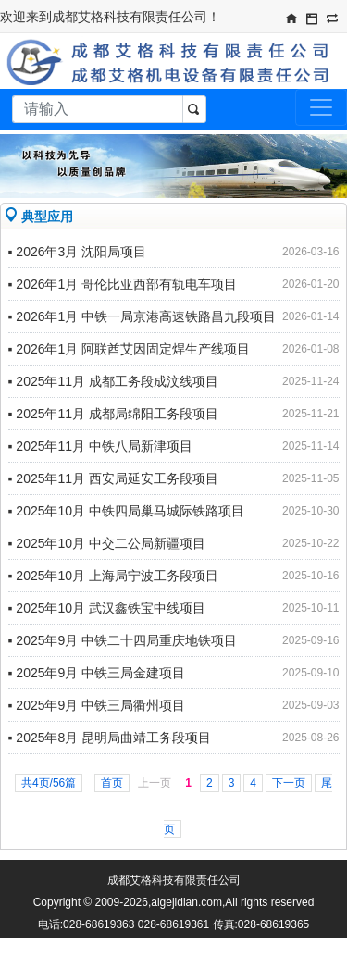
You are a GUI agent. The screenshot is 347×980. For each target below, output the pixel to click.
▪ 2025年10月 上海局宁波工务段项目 (113, 576)
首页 (112, 783)
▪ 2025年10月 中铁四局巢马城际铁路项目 (126, 511)
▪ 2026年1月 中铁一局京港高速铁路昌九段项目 (143, 316)
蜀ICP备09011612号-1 (192, 947)
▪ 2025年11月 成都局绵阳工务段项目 (113, 414)
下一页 (289, 783)
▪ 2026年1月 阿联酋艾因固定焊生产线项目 (130, 349)
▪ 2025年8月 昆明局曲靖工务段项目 (110, 738)
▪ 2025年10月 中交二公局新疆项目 (107, 543)
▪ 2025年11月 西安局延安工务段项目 (113, 478)
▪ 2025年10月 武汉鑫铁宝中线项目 (107, 608)
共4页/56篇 (49, 783)
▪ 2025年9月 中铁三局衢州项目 (97, 705)
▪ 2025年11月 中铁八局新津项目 (100, 446)
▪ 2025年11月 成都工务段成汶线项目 (113, 381)
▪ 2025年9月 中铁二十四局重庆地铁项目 (123, 640)
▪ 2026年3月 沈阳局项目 (78, 252)
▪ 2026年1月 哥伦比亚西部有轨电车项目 (123, 284)
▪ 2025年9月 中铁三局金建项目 (97, 673)
